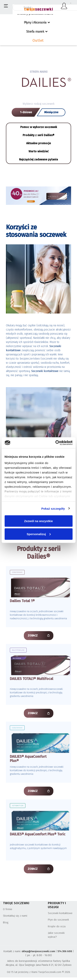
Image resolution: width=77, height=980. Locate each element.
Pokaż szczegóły (53, 508)
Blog (6, 922)
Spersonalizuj (39, 534)
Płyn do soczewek (58, 920)
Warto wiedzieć (39, 151)
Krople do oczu (57, 926)
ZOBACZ (33, 636)
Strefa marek (35, 32)
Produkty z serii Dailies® (38, 135)
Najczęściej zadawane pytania (38, 160)
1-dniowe (26, 112)
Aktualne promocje (38, 143)
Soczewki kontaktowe (60, 913)
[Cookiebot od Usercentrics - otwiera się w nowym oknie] (55, 443)
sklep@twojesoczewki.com (38, 951)
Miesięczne (51, 112)
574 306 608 (65, 951)
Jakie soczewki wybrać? (56, 935)
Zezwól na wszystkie (39, 521)
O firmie (8, 909)
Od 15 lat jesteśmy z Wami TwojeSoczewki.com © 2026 (38, 972)
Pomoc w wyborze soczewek (39, 127)
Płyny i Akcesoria (35, 22)
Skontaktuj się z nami (15, 916)
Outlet (38, 40)
